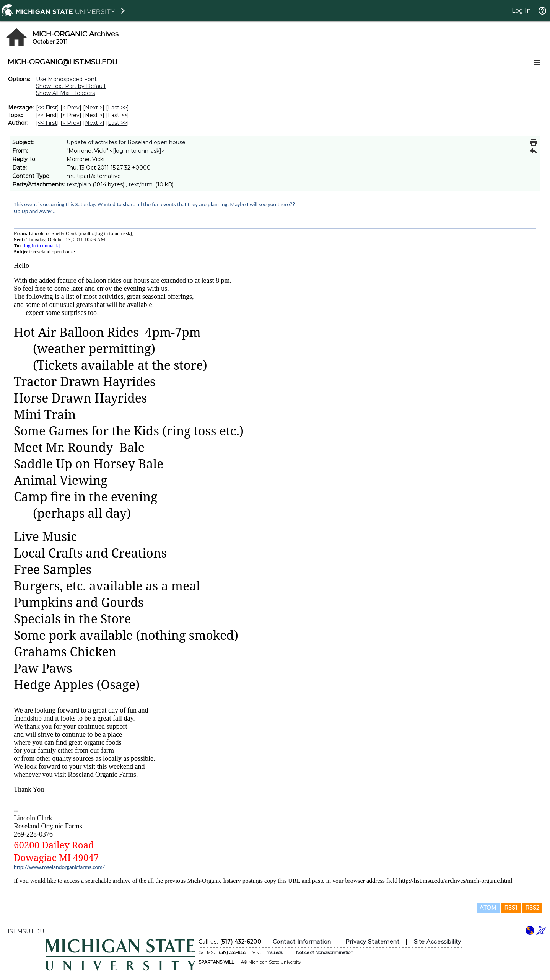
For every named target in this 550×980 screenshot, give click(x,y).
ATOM (488, 908)
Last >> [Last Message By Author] (117, 123)
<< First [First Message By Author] (47, 123)
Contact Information (302, 942)
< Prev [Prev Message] (71, 108)
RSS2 (532, 908)
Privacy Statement (372, 942)
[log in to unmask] (137, 151)
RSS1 (511, 908)
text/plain (79, 184)
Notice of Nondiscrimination (325, 952)
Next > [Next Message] (94, 108)
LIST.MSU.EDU (24, 931)
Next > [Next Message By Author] (94, 123)
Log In (521, 11)
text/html (141, 184)
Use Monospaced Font (66, 79)
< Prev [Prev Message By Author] (71, 123)
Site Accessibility (438, 942)
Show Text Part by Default (71, 86)
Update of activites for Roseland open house (126, 142)
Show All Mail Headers (65, 93)
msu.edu (275, 952)
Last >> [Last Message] (117, 108)
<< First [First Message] (47, 108)
